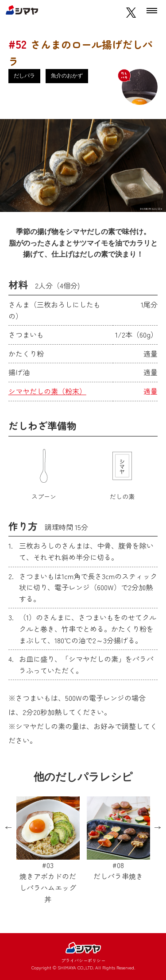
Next (158, 828)
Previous (8, 828)
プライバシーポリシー (83, 960)
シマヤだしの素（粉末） (47, 391)
